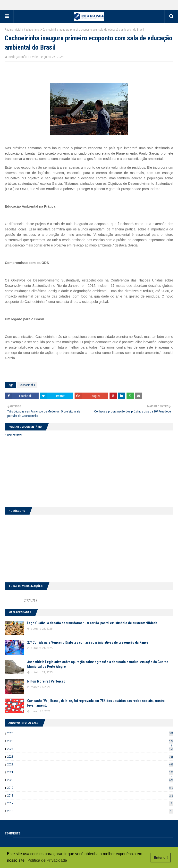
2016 (90, 811)
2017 (90, 803)
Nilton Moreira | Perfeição (46, 681)
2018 (90, 795)
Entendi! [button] (161, 858)
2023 (90, 757)
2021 (90, 772)
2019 (90, 788)
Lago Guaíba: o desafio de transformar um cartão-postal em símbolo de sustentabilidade (92, 623)
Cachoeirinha (32, 30)
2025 (90, 741)
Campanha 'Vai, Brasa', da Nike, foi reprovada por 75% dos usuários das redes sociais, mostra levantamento (96, 703)
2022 (90, 764)
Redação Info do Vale (23, 57)
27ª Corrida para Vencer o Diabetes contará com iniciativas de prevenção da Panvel (88, 642)
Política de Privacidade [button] (47, 860)
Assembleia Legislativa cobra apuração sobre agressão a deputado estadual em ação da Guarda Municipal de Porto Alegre (98, 664)
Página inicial (13, 30)
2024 (90, 749)
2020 (90, 780)
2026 (90, 733)
